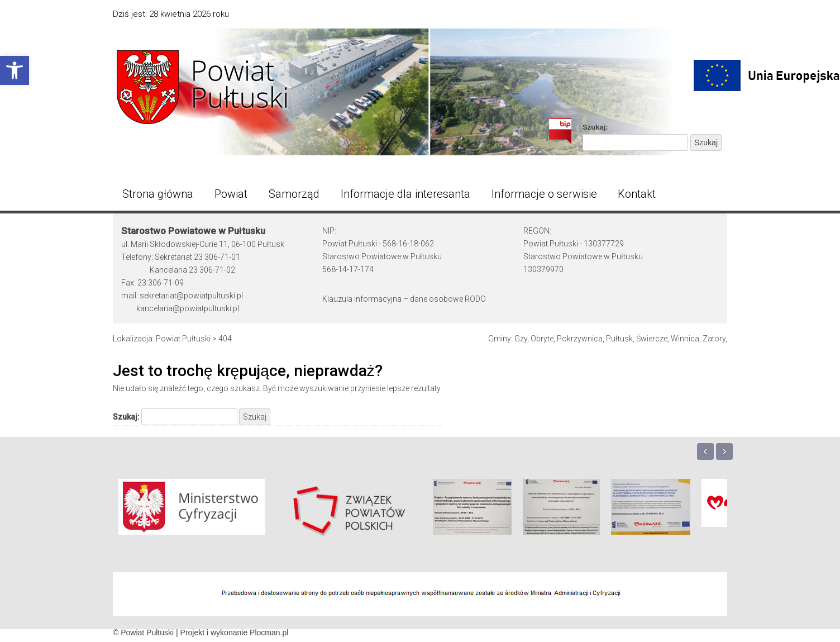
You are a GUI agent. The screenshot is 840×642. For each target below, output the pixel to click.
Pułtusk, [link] (620, 339)
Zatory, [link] (715, 339)
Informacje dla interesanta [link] (405, 194)
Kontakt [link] (637, 194)
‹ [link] (705, 451)
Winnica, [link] (686, 339)
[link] (15, 70)
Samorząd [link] (294, 194)
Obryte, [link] (543, 339)
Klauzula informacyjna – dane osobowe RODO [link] (404, 299)
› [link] (724, 451)
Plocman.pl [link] (269, 633)
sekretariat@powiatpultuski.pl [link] (191, 296)
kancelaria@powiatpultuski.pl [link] (188, 308)
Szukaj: (595, 127)
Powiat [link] (231, 194)
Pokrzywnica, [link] (581, 339)
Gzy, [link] (522, 339)
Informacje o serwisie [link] (544, 194)
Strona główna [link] (158, 194)
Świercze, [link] (653, 339)
